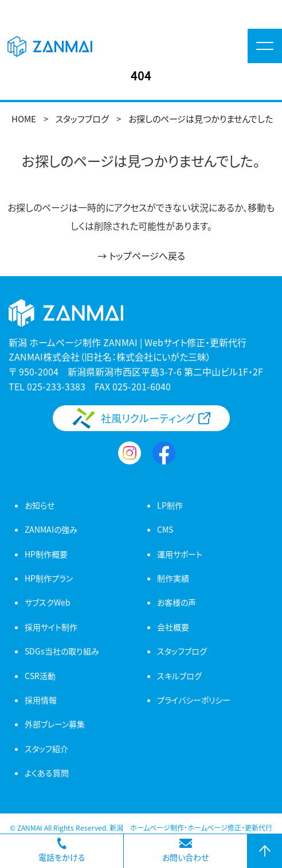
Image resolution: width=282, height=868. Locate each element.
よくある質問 (47, 773)
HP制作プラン (49, 578)
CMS (165, 529)
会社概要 (173, 627)
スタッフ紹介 (46, 749)
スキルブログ (179, 676)
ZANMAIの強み (51, 529)
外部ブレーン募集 (55, 724)
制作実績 (173, 578)
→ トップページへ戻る (141, 255)
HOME (24, 119)
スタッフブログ (82, 119)
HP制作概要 (46, 554)
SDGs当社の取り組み (62, 651)
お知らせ (40, 505)
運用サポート (180, 554)
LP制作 (170, 505)
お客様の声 (177, 602)
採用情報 (41, 700)
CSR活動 (40, 676)
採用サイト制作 (51, 627)
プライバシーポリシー (194, 700)
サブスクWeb (48, 602)
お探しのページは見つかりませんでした (201, 119)
